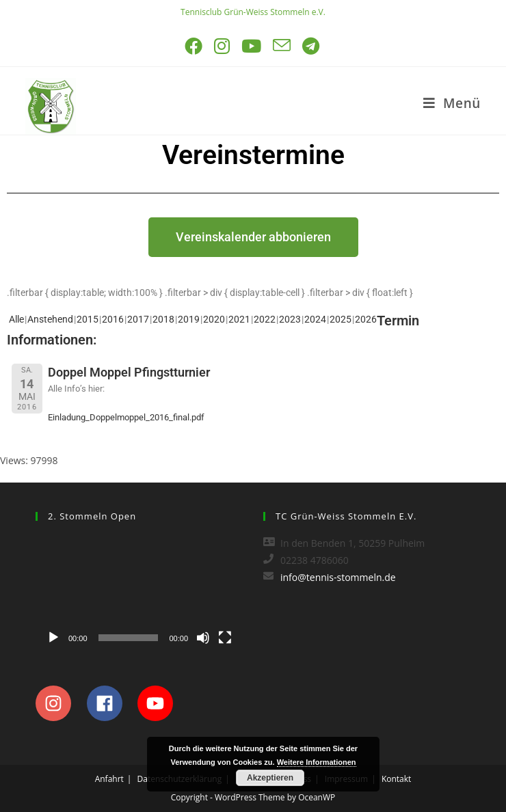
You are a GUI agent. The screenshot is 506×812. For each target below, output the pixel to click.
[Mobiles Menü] (452, 103)
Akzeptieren (270, 778)
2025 (341, 319)
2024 (315, 319)
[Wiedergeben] (53, 638)
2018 (163, 319)
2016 (113, 319)
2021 (239, 319)
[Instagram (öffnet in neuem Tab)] (223, 46)
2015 (88, 319)
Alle (16, 319)
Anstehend (50, 319)
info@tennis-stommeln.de (338, 577)
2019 (189, 319)
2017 (138, 319)
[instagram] (60, 703)
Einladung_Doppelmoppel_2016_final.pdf (126, 417)
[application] (139, 593)
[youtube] (159, 703)
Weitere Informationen (317, 762)
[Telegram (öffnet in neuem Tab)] (312, 46)
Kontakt (396, 779)
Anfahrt (109, 779)
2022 (265, 319)
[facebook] (111, 703)
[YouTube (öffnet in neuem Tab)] (252, 46)
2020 (214, 319)
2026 (366, 319)
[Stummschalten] (203, 638)
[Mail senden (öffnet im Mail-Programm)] (283, 46)
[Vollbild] (225, 638)
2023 (290, 319)
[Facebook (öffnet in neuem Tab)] (195, 46)
